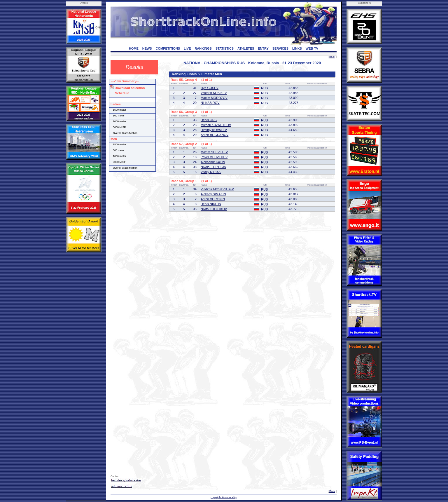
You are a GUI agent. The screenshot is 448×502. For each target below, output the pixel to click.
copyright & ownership (224, 497)
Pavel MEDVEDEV (214, 157)
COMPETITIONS (168, 48)
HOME (134, 48)
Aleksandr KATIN (213, 162)
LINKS (297, 48)
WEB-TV (312, 48)
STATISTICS (225, 48)
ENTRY (263, 48)
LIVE (187, 48)
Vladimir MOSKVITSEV (217, 189)
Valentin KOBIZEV (214, 93)
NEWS (147, 48)
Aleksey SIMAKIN (213, 194)
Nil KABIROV (210, 103)
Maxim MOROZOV (214, 98)
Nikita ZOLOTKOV (214, 209)
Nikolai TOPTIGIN (213, 167)
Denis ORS (209, 120)
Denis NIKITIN (211, 204)
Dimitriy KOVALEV (214, 130)
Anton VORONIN (213, 199)
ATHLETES (246, 48)
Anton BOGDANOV (215, 135)
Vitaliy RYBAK (211, 172)
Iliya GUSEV (210, 88)
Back (332, 57)
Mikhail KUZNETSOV (216, 125)
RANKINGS (203, 48)
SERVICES (280, 48)
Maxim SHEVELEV (214, 152)
